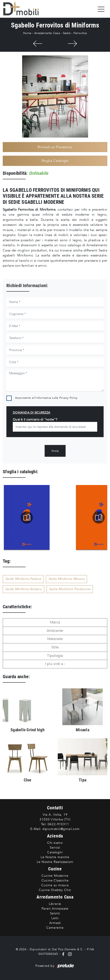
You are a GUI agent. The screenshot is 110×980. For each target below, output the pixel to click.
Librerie (55, 904)
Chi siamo (55, 843)
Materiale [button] (55, 639)
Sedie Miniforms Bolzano (24, 589)
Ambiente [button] (55, 631)
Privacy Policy (68, 398)
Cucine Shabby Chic (55, 890)
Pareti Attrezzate (55, 909)
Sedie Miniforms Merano (67, 579)
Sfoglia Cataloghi (55, 161)
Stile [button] (55, 647)
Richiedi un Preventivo (55, 147)
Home (27, 33)
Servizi (55, 848)
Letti (55, 918)
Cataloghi (55, 852)
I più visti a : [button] (55, 664)
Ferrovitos (80, 33)
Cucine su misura (55, 885)
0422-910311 (58, 824)
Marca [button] (55, 622)
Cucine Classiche (55, 880)
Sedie (67, 33)
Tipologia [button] (55, 656)
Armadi (55, 923)
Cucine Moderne (55, 876)
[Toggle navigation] (101, 9)
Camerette (55, 928)
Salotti (55, 913)
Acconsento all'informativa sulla (46, 398)
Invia (55, 451)
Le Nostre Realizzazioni (55, 862)
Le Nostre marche (55, 857)
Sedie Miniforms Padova (23, 579)
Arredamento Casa (47, 33)
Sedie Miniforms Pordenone (70, 589)
